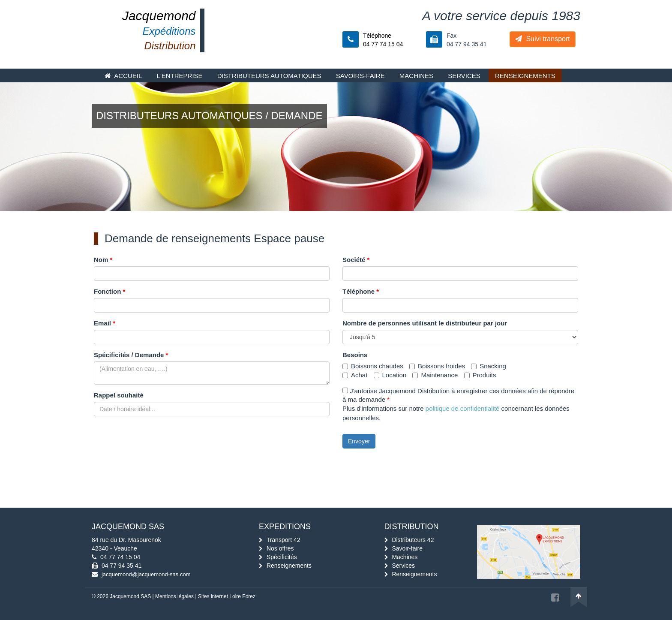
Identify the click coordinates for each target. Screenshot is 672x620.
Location (390, 375)
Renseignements (525, 76)
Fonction (109, 291)
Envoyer (359, 441)
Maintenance (435, 375)
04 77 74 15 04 (120, 557)
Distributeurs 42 (413, 540)
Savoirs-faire (360, 76)
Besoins (355, 355)
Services (464, 76)
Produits (480, 375)
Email (105, 323)
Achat (355, 375)
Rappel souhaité (119, 395)
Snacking (489, 366)
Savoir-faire (407, 548)
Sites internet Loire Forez (227, 596)
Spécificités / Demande (131, 355)
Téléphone (361, 291)
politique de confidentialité (463, 408)
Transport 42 (283, 540)
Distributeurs (269, 76)
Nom (103, 260)
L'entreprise (180, 76)
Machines (416, 76)
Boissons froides (437, 366)
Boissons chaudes (373, 366)
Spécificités (282, 557)
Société (356, 260)
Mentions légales (174, 596)
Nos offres (280, 548)
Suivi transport (543, 39)
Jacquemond (159, 16)
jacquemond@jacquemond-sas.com (146, 574)
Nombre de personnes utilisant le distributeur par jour (425, 323)
